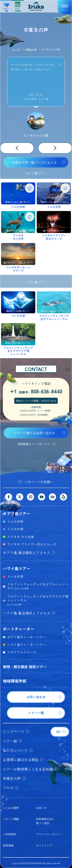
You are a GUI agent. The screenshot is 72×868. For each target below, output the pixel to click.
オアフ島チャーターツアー (27, 637)
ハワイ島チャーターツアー (27, 644)
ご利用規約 (10, 834)
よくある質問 (11, 808)
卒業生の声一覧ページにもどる (34, 162)
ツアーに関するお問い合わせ (34, 433)
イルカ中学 (15, 521)
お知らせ (41, 808)
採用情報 (8, 845)
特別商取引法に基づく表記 (45, 821)
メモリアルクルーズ (22, 652)
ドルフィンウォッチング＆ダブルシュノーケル (38, 586)
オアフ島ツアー (17, 513)
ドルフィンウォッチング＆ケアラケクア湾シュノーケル (38, 600)
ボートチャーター (19, 629)
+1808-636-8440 (36, 391)
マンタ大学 (15, 576)
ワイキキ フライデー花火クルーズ (32, 544)
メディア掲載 (11, 819)
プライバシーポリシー (49, 834)
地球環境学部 (15, 681)
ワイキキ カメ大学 (21, 537)
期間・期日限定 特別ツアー (25, 667)
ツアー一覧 (6, 5)
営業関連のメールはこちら (34, 444)
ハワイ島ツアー (17, 568)
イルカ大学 (15, 529)
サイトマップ (44, 845)
